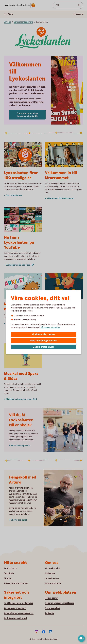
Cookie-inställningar (43, 347)
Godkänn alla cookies (44, 334)
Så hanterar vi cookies (50, 327)
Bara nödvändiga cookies (44, 341)
